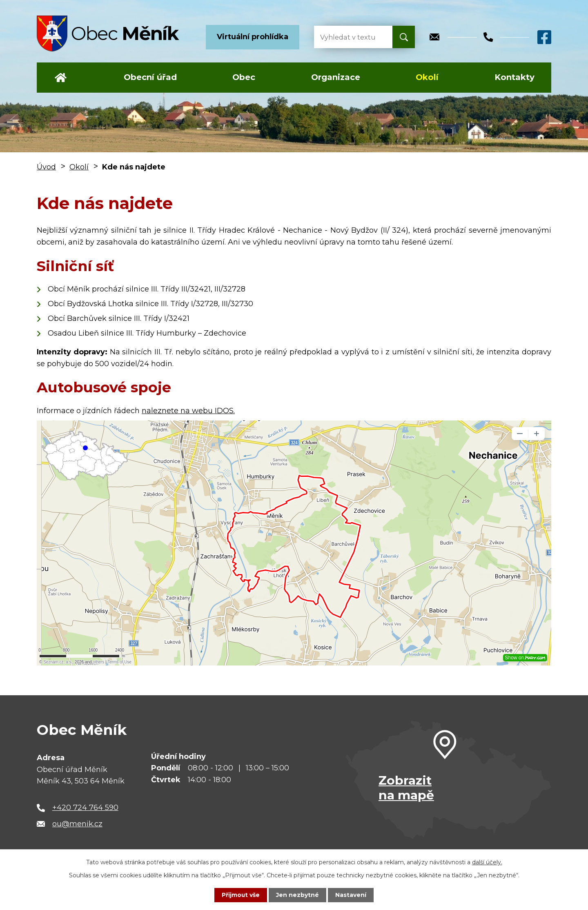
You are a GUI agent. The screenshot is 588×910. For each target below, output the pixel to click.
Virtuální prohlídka (253, 37)
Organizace (336, 77)
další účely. (487, 862)
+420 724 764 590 (85, 808)
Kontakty (514, 77)
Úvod (61, 78)
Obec (244, 77)
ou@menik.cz (77, 824)
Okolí (427, 77)
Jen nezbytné (298, 895)
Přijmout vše (241, 895)
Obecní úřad (150, 77)
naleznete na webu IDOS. (188, 411)
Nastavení (351, 895)
